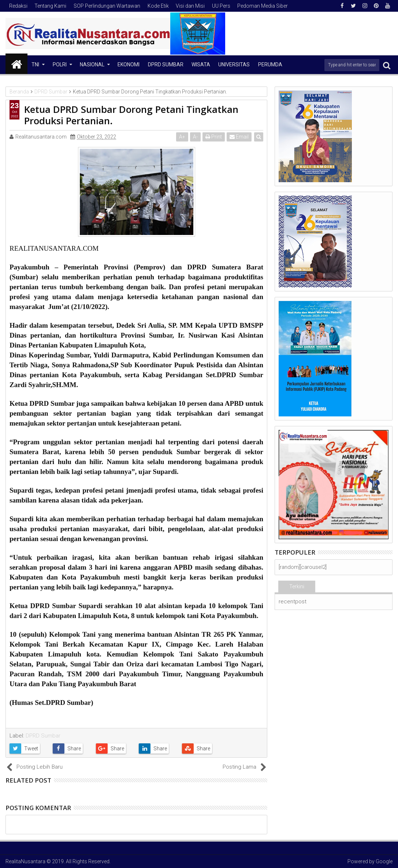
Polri (60, 65)
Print (214, 137)
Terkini (297, 586)
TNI (35, 65)
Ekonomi (129, 65)
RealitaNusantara (25, 861)
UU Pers (221, 6)
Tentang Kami (50, 6)
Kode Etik (158, 6)
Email (239, 137)
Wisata (201, 65)
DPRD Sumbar (166, 65)
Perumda (270, 65)
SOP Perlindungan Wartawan (107, 6)
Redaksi (18, 6)
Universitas (234, 65)
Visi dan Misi (190, 6)
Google (384, 861)
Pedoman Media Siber (263, 6)
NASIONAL (92, 65)
